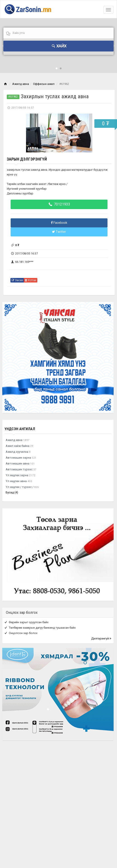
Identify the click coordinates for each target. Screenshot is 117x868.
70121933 (59, 204)
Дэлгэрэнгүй (101, 638)
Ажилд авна (21, 84)
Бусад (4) (12, 492)
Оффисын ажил (44, 84)
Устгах (31, 280)
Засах (17, 280)
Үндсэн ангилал (20, 429)
